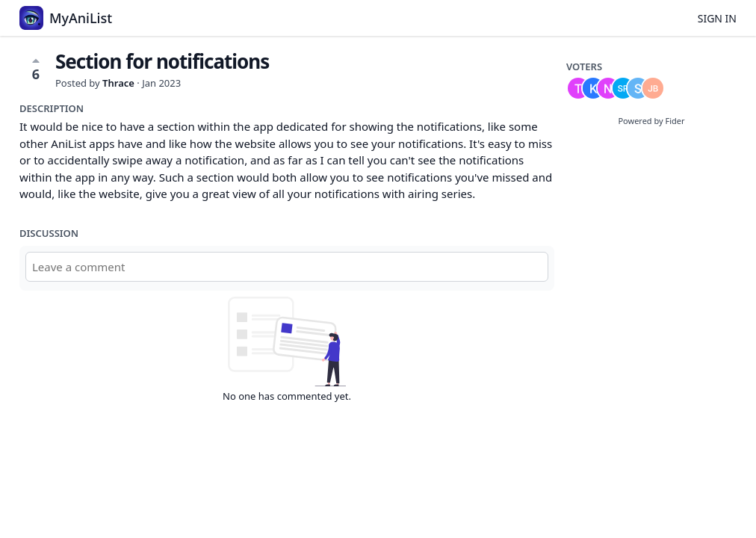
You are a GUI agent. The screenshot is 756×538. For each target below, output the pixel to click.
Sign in (717, 18)
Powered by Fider (651, 121)
